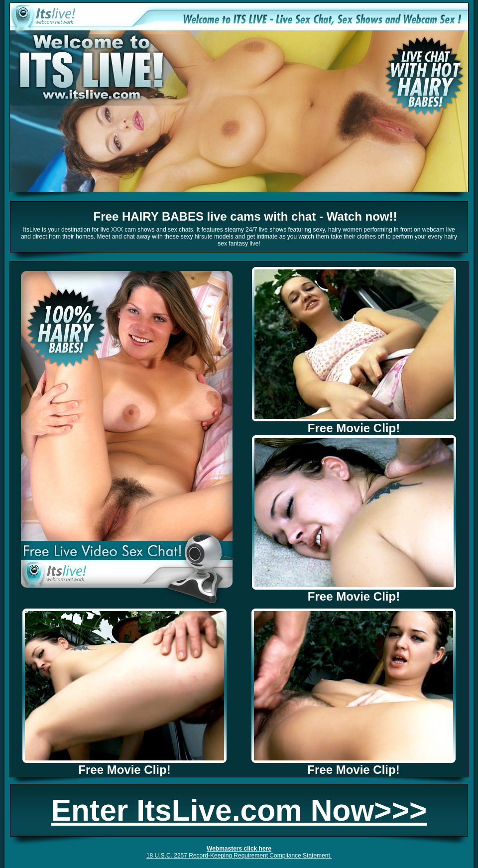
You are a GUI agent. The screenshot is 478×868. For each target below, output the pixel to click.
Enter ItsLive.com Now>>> (239, 810)
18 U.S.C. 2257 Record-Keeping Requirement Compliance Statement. (239, 856)
